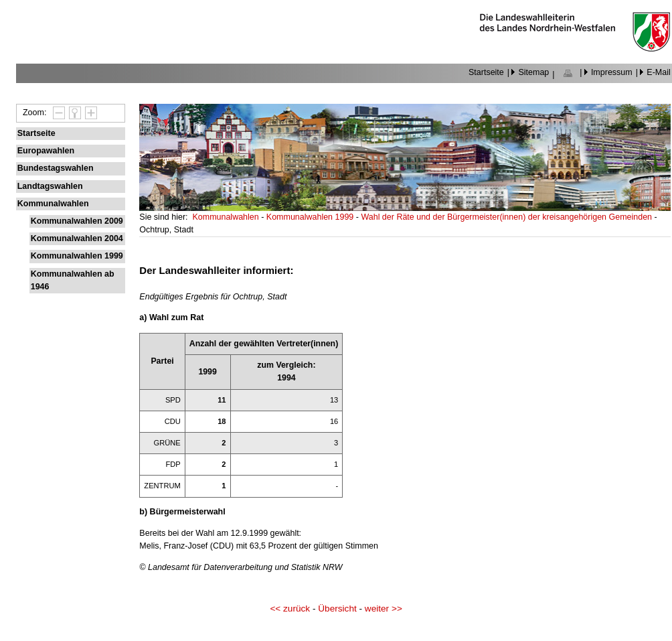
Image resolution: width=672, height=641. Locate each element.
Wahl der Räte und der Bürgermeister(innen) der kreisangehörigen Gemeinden (507, 217)
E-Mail (658, 72)
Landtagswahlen (50, 186)
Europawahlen (46, 151)
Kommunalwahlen (53, 204)
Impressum (612, 72)
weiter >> (384, 609)
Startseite (486, 72)
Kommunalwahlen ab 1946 (73, 280)
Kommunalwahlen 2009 (77, 221)
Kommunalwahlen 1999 (77, 256)
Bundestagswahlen (56, 168)
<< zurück (290, 609)
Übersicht (337, 609)
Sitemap (533, 72)
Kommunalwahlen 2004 (77, 238)
